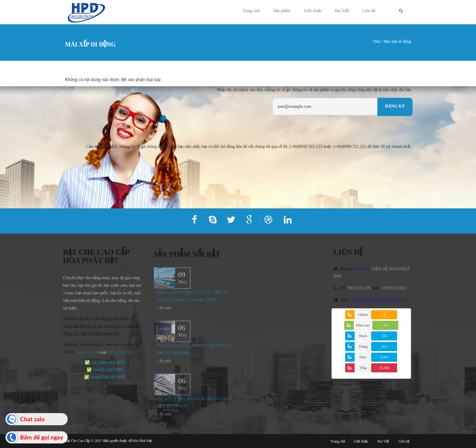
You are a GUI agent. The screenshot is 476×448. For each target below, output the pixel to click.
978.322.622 (117, 352)
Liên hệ (369, 11)
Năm (363, 357)
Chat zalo (32, 419)
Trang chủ (251, 11)
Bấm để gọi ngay (42, 437)
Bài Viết (342, 11)
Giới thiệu (313, 11)
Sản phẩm (282, 11)
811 (384, 347)
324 (384, 336)
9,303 (384, 357)
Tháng (363, 347)
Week (363, 336)
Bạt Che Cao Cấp (78, 441)
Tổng (363, 368)
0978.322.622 (397, 288)
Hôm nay (363, 325)
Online (363, 315)
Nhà (377, 41)
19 (385, 325)
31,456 (384, 368)
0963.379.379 (84, 352)
